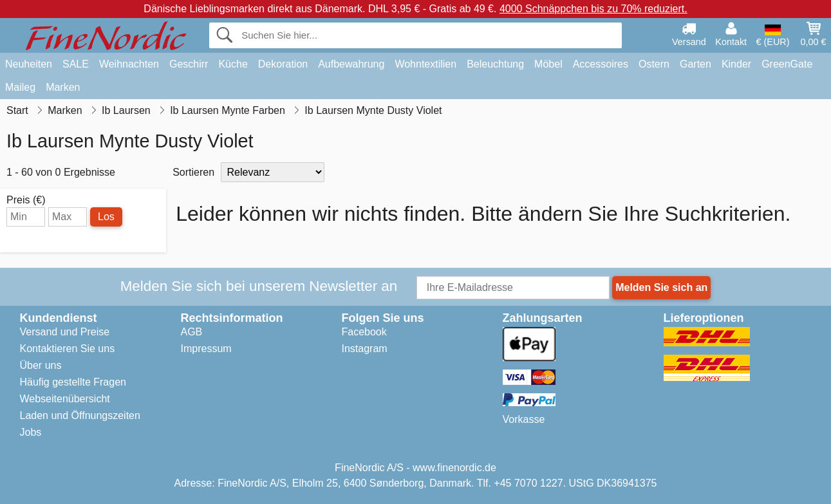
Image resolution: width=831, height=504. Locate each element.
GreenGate (787, 64)
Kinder (736, 64)
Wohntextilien (425, 64)
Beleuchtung (495, 64)
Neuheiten (29, 64)
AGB (192, 332)
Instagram (365, 349)
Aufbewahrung (351, 64)
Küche (233, 64)
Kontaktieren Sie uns (68, 349)
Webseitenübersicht (65, 399)
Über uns (41, 365)
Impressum (206, 349)
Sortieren (193, 172)
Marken (63, 87)
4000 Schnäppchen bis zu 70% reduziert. (593, 9)
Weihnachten (129, 64)
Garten (696, 64)
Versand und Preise (65, 332)
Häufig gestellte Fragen (73, 382)
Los (106, 217)
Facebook (364, 332)
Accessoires (601, 64)
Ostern (654, 64)
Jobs (31, 432)
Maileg (20, 87)
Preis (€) (26, 200)
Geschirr (189, 64)
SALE (76, 64)
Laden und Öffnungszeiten (80, 415)
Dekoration (283, 64)
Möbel (548, 64)
